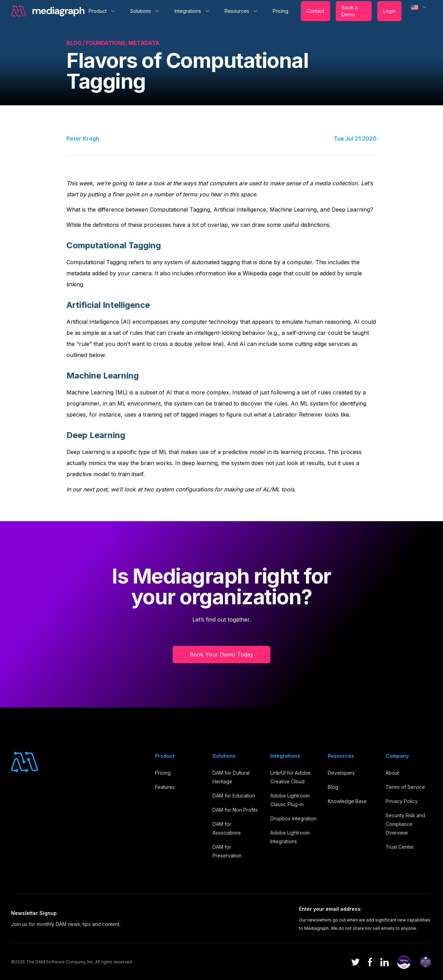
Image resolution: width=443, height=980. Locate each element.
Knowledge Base (347, 801)
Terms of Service (405, 787)
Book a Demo (350, 11)
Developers (341, 773)
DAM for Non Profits (235, 810)
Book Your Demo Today (221, 654)
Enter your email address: (330, 909)
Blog (333, 787)
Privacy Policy (402, 801)
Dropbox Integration (293, 818)
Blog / (76, 43)
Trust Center (400, 847)
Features (165, 787)
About (392, 773)
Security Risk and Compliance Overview (405, 824)
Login (389, 11)
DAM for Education (234, 796)
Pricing (281, 11)
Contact (315, 11)
